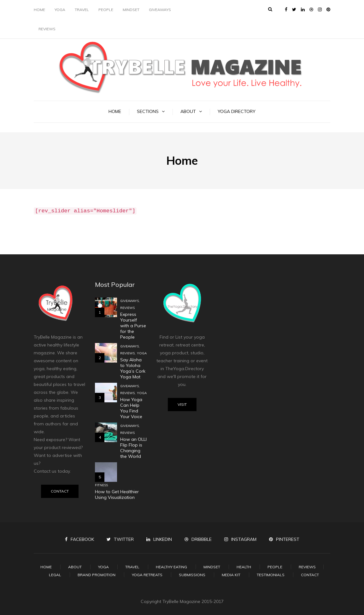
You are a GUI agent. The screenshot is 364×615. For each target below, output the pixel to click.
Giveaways (160, 10)
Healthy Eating (171, 567)
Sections (148, 111)
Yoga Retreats (147, 575)
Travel (82, 10)
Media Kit (231, 575)
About (188, 111)
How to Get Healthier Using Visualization (117, 494)
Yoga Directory (237, 111)
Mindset (131, 10)
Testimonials (271, 575)
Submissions (192, 575)
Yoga (60, 10)
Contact (60, 491)
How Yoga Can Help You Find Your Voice (131, 408)
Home (39, 10)
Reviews (47, 29)
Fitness (101, 485)
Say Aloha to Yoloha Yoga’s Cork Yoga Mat (133, 368)
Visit (182, 404)
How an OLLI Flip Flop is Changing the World (133, 448)
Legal (55, 575)
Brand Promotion (97, 575)
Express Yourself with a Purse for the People (133, 326)
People (106, 10)
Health (244, 567)
